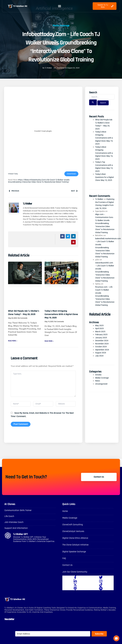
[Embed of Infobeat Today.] (43, 131)
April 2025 (100, 347)
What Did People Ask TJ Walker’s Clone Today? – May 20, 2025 (25, 315)
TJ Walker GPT (23, 539)
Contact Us (69, 570)
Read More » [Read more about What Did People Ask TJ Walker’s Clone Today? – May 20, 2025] (13, 345)
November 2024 (102, 362)
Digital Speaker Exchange (77, 556)
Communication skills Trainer (21, 515)
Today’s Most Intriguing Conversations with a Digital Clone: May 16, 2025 (105, 153)
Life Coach (10, 521)
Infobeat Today (14, 174)
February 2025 (101, 353)
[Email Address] (53, 639)
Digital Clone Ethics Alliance (78, 543)
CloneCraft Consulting (75, 529)
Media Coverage (61, 25)
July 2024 (99, 374)
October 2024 (101, 365)
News (98, 399)
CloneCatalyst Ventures (76, 536)
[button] (60, 6)
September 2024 (102, 368)
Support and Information (19, 533)
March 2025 (100, 350)
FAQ (65, 563)
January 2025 (101, 356)
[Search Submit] (93, 103)
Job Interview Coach (16, 527)
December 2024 (102, 359)
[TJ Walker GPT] (8, 541)
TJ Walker (100, 202)
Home (66, 516)
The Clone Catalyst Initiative (78, 550)
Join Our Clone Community (78, 577)
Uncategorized (102, 402)
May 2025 (100, 344)
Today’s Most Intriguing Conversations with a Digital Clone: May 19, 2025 (61, 315)
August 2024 (101, 371)
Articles (99, 393)
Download (71, 174)
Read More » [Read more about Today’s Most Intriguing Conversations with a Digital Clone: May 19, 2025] (50, 342)
